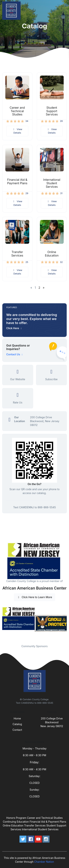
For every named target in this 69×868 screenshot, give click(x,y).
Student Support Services (52, 111)
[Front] (12, 11)
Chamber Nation (44, 862)
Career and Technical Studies (17, 111)
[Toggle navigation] (63, 11)
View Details (17, 131)
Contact (17, 730)
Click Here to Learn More (34, 597)
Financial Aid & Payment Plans (17, 182)
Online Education (52, 254)
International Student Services (52, 183)
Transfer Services (17, 254)
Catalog (17, 724)
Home (17, 718)
